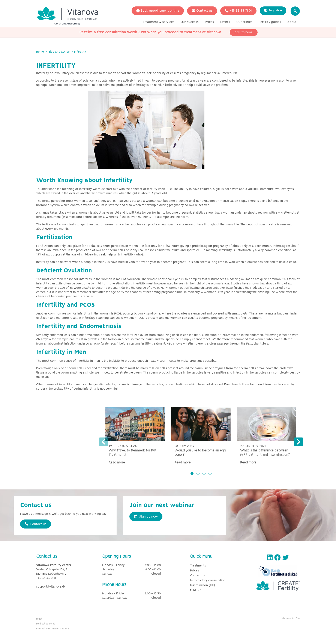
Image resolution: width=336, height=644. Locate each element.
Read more (117, 462)
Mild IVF (196, 590)
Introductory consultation (208, 581)
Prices (209, 22)
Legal (39, 619)
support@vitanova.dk (51, 587)
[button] (192, 473)
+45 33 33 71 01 (238, 11)
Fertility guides (270, 22)
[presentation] (103, 442)
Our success (190, 22)
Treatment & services (158, 22)
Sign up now (146, 516)
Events (225, 22)
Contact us (202, 11)
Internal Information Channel (53, 629)
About (292, 22)
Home (40, 52)
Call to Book (244, 32)
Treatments (198, 566)
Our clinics (244, 22)
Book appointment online (158, 11)
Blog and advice (59, 52)
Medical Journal (46, 624)
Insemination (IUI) (202, 586)
